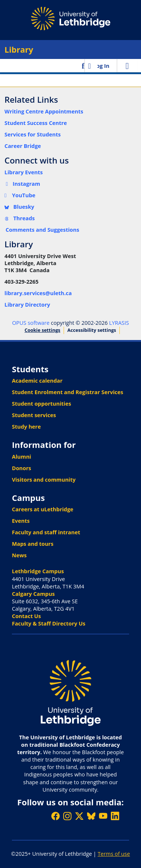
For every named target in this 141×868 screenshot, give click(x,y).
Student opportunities (41, 404)
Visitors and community (44, 480)
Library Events (24, 172)
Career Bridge (23, 146)
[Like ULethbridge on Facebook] (55, 816)
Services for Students (33, 134)
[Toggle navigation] (127, 66)
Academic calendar (37, 381)
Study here (26, 427)
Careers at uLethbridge (43, 509)
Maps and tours (33, 544)
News (19, 555)
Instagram (22, 184)
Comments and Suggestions (42, 230)
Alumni (22, 457)
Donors (22, 468)
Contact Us (26, 616)
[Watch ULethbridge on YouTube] (103, 816)
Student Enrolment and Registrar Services (68, 392)
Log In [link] (101, 66)
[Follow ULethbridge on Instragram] (67, 816)
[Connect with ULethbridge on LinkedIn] (115, 816)
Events (21, 521)
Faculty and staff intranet (46, 532)
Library (19, 49)
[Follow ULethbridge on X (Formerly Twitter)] (79, 816)
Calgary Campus (33, 594)
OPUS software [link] (31, 323)
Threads (20, 218)
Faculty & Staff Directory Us (49, 623)
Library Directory (27, 305)
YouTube (20, 195)
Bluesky (19, 207)
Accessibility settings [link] (92, 330)
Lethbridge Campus (38, 571)
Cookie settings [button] (42, 330)
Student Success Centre (36, 123)
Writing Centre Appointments (44, 111)
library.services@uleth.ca (38, 293)
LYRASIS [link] (119, 323)
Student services (34, 415)
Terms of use (114, 854)
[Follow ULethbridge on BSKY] (91, 816)
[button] (84, 66)
